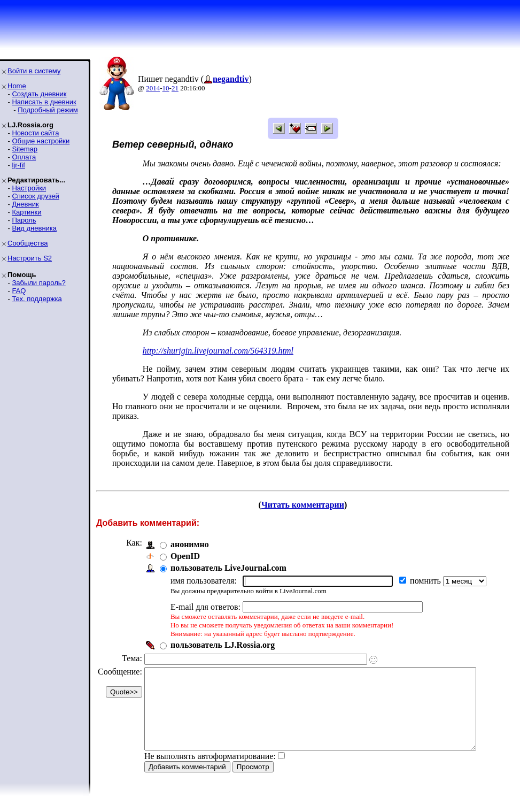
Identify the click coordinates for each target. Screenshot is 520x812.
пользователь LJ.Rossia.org (223, 645)
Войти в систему (34, 71)
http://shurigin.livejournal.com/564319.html (218, 351)
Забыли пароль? (38, 283)
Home (17, 86)
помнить (426, 581)
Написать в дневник (44, 102)
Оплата (24, 157)
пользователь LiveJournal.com (228, 568)
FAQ (19, 291)
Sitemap (25, 149)
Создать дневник (39, 94)
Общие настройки (41, 141)
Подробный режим (48, 110)
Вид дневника (34, 228)
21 (175, 88)
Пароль (24, 220)
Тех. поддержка (37, 299)
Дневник (25, 204)
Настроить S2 (30, 258)
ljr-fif (18, 165)
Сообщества (28, 243)
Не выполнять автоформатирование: (210, 772)
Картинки (26, 212)
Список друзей (35, 196)
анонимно (190, 544)
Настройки (29, 188)
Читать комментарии (307, 505)
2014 (153, 88)
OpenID (185, 556)
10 (166, 88)
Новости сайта (35, 133)
